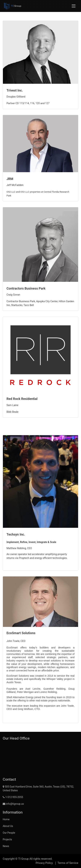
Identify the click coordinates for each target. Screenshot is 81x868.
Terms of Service (68, 863)
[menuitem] (40, 819)
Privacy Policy (44, 863)
